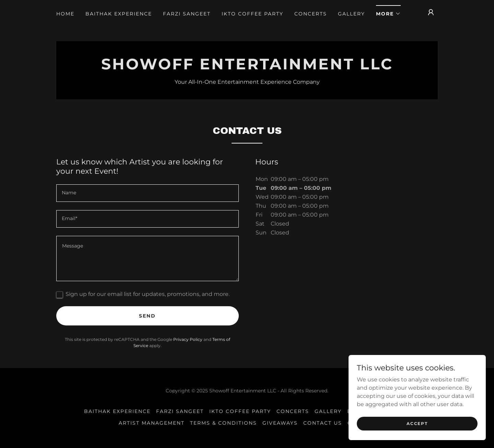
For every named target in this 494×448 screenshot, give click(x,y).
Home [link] (65, 14)
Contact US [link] (323, 423)
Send (147, 316)
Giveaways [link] (280, 423)
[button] (388, 12)
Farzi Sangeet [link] (187, 14)
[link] (247, 67)
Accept (417, 423)
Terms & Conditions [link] (224, 423)
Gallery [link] (351, 14)
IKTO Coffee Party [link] (252, 14)
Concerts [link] (311, 14)
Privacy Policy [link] (188, 339)
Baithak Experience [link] (119, 14)
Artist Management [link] (152, 423)
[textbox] (148, 193)
